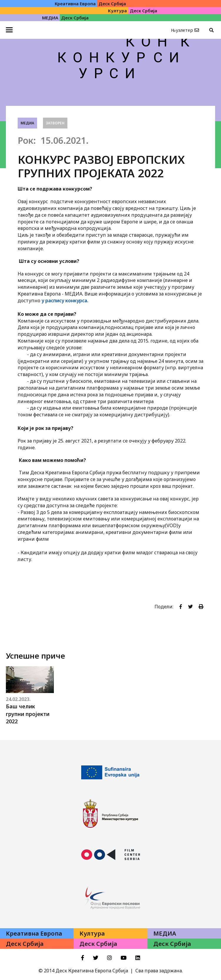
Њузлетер (182, 30)
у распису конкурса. (65, 300)
